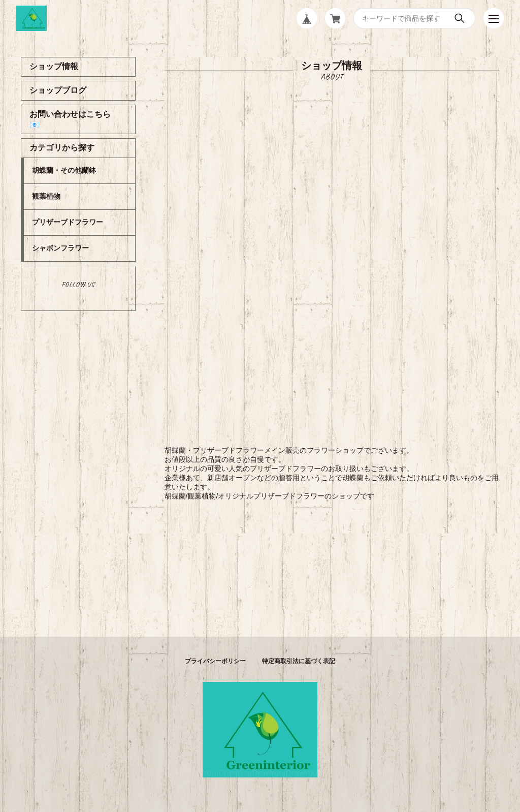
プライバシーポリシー (215, 661)
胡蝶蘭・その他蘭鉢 (64, 170)
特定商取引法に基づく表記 (299, 661)
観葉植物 (46, 196)
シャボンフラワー (60, 248)
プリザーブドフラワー (68, 222)
